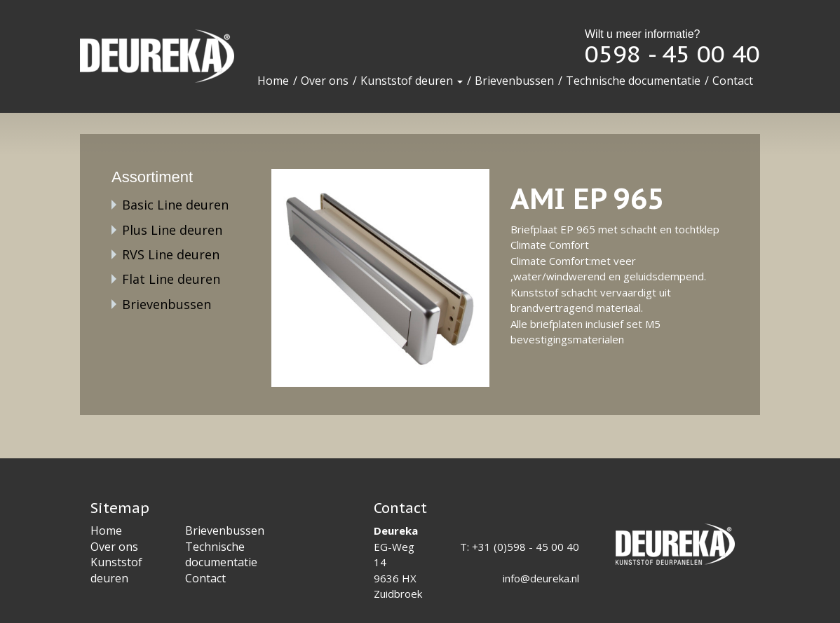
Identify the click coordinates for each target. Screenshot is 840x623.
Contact (733, 81)
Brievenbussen (514, 81)
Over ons (325, 81)
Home (273, 81)
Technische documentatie (633, 81)
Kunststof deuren (412, 81)
